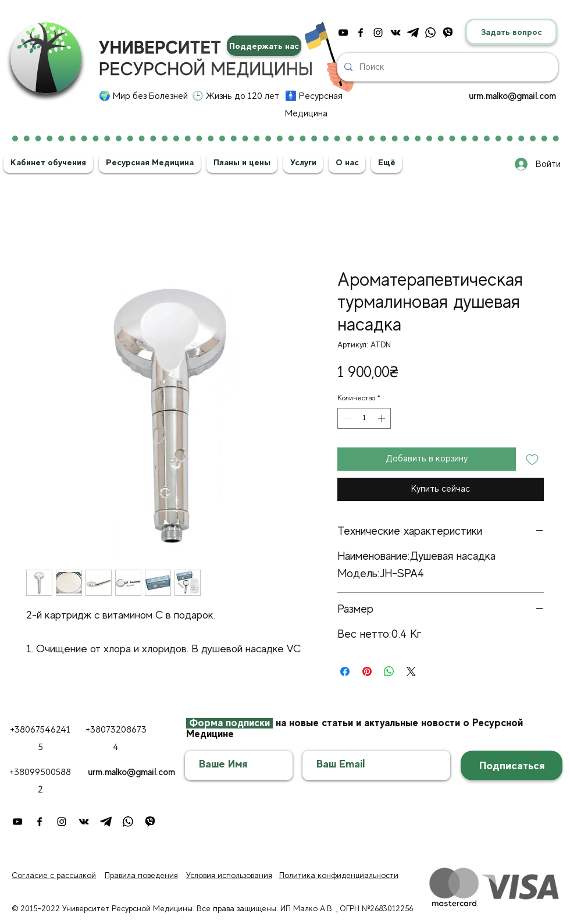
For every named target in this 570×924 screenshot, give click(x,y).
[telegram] (413, 33)
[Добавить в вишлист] (532, 459)
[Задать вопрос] (511, 32)
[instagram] (378, 33)
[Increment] (383, 418)
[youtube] (343, 33)
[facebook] (361, 33)
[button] (48, 162)
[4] (448, 33)
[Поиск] (446, 67)
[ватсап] (430, 33)
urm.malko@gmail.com (512, 96)
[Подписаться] (512, 765)
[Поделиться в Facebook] (345, 671)
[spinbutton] (364, 418)
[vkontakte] (396, 33)
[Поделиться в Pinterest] (367, 671)
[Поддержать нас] (264, 46)
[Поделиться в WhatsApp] (389, 671)
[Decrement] (346, 418)
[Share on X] (411, 671)
